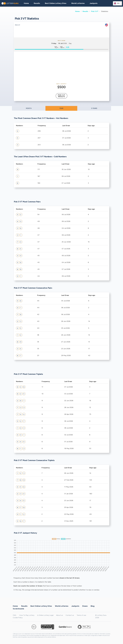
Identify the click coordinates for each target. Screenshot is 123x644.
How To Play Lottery (27, 615)
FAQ (14, 615)
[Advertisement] (62, 67)
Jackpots (94, 3)
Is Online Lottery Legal (45, 615)
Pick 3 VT (95, 11)
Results (85, 11)
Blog (93, 606)
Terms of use (81, 615)
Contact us (70, 615)
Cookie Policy (18, 618)
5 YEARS (94, 108)
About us (60, 615)
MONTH (29, 108)
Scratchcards (18, 609)
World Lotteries (78, 3)
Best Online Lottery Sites (56, 3)
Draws (85, 606)
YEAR (61, 108)
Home (77, 11)
